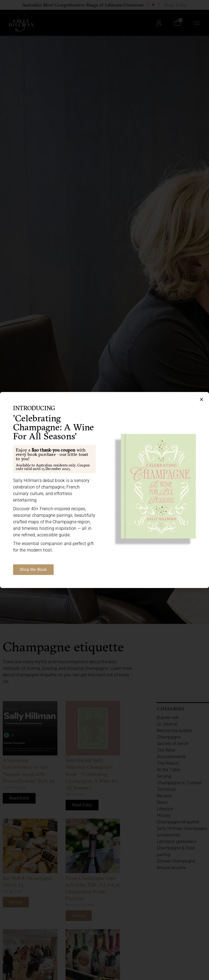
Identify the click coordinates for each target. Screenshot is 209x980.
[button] (202, 399)
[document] (104, 490)
